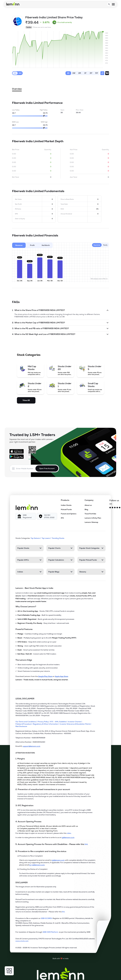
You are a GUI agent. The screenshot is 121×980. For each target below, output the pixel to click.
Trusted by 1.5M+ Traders (32, 435)
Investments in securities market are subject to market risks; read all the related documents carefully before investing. (55, 893)
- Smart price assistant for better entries (36, 650)
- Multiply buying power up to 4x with (47, 638)
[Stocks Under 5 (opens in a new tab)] (91, 370)
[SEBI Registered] (26, 516)
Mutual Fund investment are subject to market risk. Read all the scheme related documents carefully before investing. (55, 901)
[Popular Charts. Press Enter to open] (60, 548)
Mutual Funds (66, 509)
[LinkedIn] (120, 508)
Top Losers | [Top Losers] (46, 538)
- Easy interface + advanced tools (43, 623)
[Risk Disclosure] (22, 726)
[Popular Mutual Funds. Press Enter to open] (91, 560)
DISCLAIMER (22, 883)
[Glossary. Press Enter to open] (91, 572)
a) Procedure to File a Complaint (30, 856)
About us (88, 505)
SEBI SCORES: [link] (47, 918)
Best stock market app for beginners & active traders (39, 665)
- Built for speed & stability (39, 615)
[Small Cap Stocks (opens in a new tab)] (91, 387)
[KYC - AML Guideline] (59, 722)
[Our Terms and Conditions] (27, 722)
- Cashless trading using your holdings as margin (40, 634)
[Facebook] (115, 508)
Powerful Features (24, 629)
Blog (86, 509)
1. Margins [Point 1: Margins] (20, 759)
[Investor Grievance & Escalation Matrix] (76, 724)
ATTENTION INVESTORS (25, 753)
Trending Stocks (58, 538)
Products (65, 500)
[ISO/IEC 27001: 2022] (47, 516)
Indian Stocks (66, 505)
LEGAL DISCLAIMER (25, 699)
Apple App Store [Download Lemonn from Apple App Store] (62, 676)
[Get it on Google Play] (17, 457)
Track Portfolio (90, 514)
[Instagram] (112, 508)
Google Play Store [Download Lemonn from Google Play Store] (45, 676)
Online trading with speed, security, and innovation (38, 668)
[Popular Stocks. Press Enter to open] (30, 548)
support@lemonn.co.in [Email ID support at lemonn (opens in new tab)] (31, 746)
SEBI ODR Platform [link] (51, 932)
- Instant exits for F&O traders (37, 654)
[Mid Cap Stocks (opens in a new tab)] (30, 370)
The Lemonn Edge (24, 660)
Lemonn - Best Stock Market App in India (34, 588)
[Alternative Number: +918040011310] (56, 743)
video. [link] (69, 833)
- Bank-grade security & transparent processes (46, 619)
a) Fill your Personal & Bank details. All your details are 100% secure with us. (48, 826)
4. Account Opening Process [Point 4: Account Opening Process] (28, 822)
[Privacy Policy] (44, 722)
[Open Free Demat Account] (100, 975)
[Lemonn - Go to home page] (13, 4)
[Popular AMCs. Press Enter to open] (30, 560)
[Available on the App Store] (17, 451)
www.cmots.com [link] (22, 941)
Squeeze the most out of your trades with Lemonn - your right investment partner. (32, 441)
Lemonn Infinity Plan (93, 518)
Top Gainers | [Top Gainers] (36, 538)
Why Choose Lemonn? (26, 607)
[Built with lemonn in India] (60, 958)
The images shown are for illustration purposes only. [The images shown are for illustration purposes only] (36, 887)
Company (89, 500)
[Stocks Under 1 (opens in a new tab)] (60, 387)
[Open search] (109, 4)
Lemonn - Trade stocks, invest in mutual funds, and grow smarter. (42, 680)
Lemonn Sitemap (91, 522)
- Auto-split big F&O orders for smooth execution (40, 646)
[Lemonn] (27, 507)
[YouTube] (117, 508)
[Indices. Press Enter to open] (30, 572)
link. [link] (86, 844)
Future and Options (69, 514)
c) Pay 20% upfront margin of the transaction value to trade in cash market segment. (52, 773)
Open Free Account (47, 468)
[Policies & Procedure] (24, 724)
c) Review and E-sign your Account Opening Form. (38, 831)
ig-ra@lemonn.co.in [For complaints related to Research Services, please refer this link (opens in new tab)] (37, 865)
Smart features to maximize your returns (34, 671)
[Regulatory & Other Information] (46, 724)
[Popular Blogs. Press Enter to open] (60, 572)
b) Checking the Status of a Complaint (32, 869)
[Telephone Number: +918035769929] (56, 739)
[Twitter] (110, 508)
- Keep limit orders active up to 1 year (37, 642)
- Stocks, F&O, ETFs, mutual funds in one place (46, 611)
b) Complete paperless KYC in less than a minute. (37, 828)
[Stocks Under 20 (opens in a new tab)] (60, 370)
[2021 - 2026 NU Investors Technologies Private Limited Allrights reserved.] (56, 949)
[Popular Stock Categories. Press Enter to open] (91, 548)
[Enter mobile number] (26, 469)
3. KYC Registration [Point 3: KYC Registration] (24, 805)
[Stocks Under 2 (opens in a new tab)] (30, 387)
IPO (62, 518)
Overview (17, 89)
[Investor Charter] (75, 722)
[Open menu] (113, 4)
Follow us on (114, 502)
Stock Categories (29, 355)
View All (26, 400)
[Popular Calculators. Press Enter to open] (60, 560)
